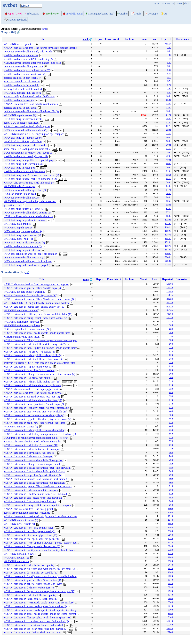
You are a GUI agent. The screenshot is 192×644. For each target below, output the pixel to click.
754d (170, 606)
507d (170, 580)
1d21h (170, 296)
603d (170, 588)
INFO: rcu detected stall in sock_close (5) (25, 130)
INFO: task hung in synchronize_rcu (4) (24, 220)
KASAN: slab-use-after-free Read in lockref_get (29, 183)
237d (169, 134)
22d (171, 352)
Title (42, 39)
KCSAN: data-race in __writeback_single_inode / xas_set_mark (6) (39, 603)
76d (171, 453)
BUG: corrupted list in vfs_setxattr (22, 81)
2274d (170, 633)
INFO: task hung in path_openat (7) (22, 235)
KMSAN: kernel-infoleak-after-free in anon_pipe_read (32, 63)
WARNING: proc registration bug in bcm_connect (30, 201)
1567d (168, 246)
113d (169, 100)
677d (169, 190)
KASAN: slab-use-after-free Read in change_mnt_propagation (36, 284)
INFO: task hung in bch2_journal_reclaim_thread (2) (31, 175)
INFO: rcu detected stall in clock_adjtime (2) (27, 213)
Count (144, 39)
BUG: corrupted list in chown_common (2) (26, 329)
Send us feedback (16, 20)
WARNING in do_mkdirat (17, 224)
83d (171, 490)
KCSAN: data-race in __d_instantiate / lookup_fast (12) (33, 400)
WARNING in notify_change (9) (21, 427)
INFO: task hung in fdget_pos (19, 168)
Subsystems (32, 14)
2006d (168, 254)
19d (171, 344)
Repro (98, 39)
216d (170, 535)
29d (171, 367)
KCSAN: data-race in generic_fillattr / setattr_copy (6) (32, 288)
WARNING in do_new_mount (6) (21, 310)
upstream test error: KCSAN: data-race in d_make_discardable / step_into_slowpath (48, 363)
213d (170, 531)
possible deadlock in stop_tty (19, 100)
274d (170, 554)
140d (170, 509)
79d (171, 468)
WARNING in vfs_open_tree (19, 44)
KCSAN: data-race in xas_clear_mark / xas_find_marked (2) (35, 629)
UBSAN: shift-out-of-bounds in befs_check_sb (28, 216)
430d (169, 160)
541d (169, 179)
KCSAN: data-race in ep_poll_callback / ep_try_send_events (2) (37, 419)
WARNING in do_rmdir (16, 561)
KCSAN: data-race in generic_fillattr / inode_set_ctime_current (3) (39, 299)
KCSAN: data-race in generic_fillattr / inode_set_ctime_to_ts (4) (38, 486)
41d (169, 59)
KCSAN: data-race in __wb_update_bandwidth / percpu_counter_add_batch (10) (46, 543)
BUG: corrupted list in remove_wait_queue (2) (28, 153)
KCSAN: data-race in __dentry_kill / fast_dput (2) (30, 595)
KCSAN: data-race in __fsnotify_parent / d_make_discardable (36, 408)
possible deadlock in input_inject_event (24, 171)
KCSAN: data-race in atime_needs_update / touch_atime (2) (35, 606)
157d (170, 520)
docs (187, 4)
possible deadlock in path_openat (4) (23, 78)
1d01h (170, 288)
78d (171, 460)
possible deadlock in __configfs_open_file (26, 156)
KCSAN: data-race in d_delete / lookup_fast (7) (29, 588)
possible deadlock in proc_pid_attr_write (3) (27, 70)
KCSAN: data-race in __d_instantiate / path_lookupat (32, 449)
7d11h (168, 44)
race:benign (67, 382)
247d (170, 543)
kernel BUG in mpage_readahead (21, 123)
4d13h (170, 303)
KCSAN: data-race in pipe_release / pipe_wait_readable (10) (35, 412)
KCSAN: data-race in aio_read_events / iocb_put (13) (32, 397)
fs (37, 44)
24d (171, 363)
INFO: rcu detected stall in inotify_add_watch (28, 52)
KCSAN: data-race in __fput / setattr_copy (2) (28, 367)
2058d (168, 261)
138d (169, 112)
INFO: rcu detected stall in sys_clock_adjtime (28, 261)
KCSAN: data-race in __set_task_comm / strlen (28, 528)
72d (171, 449)
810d (170, 618)
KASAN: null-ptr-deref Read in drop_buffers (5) (29, 96)
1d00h (170, 284)
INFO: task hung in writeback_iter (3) (23, 119)
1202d (168, 231)
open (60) (12, 32)
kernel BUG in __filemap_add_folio (23, 141)
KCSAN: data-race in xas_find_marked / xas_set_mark (32, 633)
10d (171, 326)
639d (170, 599)
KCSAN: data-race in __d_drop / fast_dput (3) (28, 378)
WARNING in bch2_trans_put (20, 186)
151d (170, 517)
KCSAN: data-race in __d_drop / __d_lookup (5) (29, 352)
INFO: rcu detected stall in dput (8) (22, 198)
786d (169, 198)
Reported (166, 39)
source (179, 4)
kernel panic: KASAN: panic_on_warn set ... (27, 149)
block (55, 149)
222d (169, 127)
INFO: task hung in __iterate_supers (23, 138)
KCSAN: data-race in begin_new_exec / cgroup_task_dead (34, 423)
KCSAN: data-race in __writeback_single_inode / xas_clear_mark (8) (40, 516)
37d (171, 400)
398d (169, 153)
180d (169, 119)
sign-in (156, 4)
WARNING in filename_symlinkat (22, 325)
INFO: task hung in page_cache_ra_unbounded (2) (30, 179)
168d (170, 528)
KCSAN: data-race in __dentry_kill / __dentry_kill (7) (32, 355)
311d (169, 149)
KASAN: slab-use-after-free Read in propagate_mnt (31, 389)
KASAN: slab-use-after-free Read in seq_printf (28, 509)
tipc (61, 130)
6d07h (170, 307)
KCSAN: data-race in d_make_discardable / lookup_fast (33, 460)
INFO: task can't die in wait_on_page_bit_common (30, 254)
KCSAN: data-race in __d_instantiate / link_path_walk (32, 385)
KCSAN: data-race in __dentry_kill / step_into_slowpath (33, 359)
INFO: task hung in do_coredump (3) (23, 164)
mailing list (168, 4)
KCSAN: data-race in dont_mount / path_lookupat (30, 501)
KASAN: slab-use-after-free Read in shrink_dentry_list (32, 442)
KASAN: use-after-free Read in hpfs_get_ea (27, 126)
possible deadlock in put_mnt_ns (21, 55)
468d (170, 573)
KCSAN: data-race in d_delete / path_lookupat (28, 456)
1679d (168, 250)
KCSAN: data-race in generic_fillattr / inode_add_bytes (33, 584)
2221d (168, 265)
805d (169, 201)
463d (170, 569)
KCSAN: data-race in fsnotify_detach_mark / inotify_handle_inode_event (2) (44, 576)
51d (171, 430)
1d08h (170, 292)
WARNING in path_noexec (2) (20, 115)
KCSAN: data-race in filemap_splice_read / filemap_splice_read (37, 618)
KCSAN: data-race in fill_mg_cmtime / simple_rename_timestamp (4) (40, 340)
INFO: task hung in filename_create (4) (24, 243)
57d (169, 74)
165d (170, 524)
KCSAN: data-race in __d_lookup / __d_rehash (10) (31, 445)
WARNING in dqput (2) (16, 558)
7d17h (170, 322)
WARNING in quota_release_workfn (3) (25, 292)
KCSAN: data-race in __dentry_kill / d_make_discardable (34, 430)
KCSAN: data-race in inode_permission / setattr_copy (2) (34, 404)
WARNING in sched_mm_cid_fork (22, 93)
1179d (168, 224)
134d (169, 108)
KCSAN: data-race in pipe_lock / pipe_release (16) (30, 535)
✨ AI (164, 14)
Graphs (136, 14)
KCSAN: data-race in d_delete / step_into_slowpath (31, 490)
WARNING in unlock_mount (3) (21, 520)
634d (170, 595)
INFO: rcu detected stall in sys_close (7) (25, 190)
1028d (168, 220)
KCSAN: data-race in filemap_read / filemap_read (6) (32, 546)
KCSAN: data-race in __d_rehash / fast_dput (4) (29, 565)
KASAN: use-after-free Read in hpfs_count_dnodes (31, 104)
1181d (168, 228)
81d (171, 487)
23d (171, 359)
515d (169, 171)
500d (170, 576)
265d (169, 138)
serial (43, 100)
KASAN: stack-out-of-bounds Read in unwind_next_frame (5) (36, 479)
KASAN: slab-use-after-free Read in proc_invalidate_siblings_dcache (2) (42, 48)
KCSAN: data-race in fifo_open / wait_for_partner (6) (32, 539)
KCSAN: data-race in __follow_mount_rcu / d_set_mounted (35, 494)
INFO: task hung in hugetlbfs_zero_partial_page (29, 160)
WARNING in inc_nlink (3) (18, 239)
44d (171, 412)
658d (170, 603)
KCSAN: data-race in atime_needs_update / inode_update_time (37, 333)
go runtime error (12, 205)
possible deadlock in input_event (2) (23, 246)
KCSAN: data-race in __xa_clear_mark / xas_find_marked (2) (36, 621)
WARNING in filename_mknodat (21, 322)
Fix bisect (130, 39)
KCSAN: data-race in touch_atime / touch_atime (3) (31, 599)
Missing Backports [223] (100, 14)
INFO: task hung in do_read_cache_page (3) (27, 265)
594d (170, 584)
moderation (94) (17, 272)
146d (170, 513)
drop (45, 29)
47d (171, 423)
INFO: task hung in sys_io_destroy (22, 250)
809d (170, 610)
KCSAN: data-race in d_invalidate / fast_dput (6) (29, 453)
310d (170, 561)
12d (171, 329)
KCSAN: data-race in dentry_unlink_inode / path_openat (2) (35, 318)
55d (171, 434)
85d (171, 505)
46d (171, 419)
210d (169, 123)
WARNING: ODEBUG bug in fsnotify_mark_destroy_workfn (36, 303)
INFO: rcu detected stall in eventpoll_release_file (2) (31, 111)
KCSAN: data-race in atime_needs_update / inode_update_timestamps (40, 610)
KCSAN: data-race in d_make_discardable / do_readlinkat (34, 483)
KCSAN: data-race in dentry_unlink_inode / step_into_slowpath (37, 505)
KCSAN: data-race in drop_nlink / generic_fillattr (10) (32, 475)
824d (169, 205)
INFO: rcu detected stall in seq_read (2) (24, 258)
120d (169, 104)
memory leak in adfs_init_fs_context (23, 89)
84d (169, 93)
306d (169, 142)
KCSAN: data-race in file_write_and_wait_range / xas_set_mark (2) (39, 569)
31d (171, 382)
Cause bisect (112, 39)
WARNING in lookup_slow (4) (20, 554)
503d (169, 168)
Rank (86, 39)
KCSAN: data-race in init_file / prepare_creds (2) (29, 531)
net (49, 220)
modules (57, 52)
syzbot (10, 5)
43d (169, 63)
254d (170, 546)
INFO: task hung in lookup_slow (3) (23, 231)
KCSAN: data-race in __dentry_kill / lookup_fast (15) (32, 382)
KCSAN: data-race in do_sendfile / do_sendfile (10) (31, 573)
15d (171, 333)
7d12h (170, 318)
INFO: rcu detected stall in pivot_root (23, 67)
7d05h (170, 314)
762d (169, 194)
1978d (170, 625)
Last (154, 39)
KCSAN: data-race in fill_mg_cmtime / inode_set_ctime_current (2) (39, 374)
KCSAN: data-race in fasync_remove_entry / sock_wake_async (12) (39, 591)
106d (169, 97)
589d (169, 183)
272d (170, 550)
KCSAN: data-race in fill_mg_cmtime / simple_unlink (32, 464)
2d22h (170, 299)
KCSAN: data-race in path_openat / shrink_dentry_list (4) (34, 415)
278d (170, 558)
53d (169, 67)
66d (171, 445)
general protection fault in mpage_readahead (27, 513)
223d (169, 130)
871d (169, 213)
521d (169, 175)
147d (169, 115)
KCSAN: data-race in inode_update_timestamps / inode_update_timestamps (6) (45, 348)
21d (171, 348)
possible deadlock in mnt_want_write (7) (25, 74)
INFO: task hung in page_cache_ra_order (25, 145)
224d (170, 539)
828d (169, 209)
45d (171, 415)
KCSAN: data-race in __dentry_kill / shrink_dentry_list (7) (35, 344)
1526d (168, 243)
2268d (170, 629)
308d (169, 145)
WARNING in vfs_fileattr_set (19, 524)
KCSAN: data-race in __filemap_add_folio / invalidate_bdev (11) (38, 314)
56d (169, 70)
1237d (168, 235)
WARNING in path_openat (18, 228)
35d (171, 393)
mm (47, 85)
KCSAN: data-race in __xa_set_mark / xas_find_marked (33, 625)
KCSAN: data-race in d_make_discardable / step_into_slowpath (37, 468)
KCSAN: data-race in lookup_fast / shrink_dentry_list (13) (34, 307)
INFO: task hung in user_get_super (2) (24, 209)
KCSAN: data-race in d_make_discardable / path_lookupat (34, 471)
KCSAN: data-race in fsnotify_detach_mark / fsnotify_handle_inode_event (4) (45, 550)
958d (169, 216)
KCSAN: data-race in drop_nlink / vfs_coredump (29, 370)
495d (169, 164)
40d (169, 55)
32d (171, 389)
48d (171, 427)
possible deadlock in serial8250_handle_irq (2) (28, 59)
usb (49, 172)
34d (169, 48)
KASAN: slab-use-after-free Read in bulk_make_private (33, 393)
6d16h (170, 311)
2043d (168, 258)
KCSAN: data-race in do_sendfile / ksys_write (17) (30, 295)
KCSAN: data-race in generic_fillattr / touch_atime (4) (32, 580)
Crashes (122, 14)
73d (169, 89)
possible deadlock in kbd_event (20, 108)
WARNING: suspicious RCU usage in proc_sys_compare (34, 134)
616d (170, 591)
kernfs (44, 168)
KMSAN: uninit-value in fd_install (22, 337)
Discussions (182, 39)
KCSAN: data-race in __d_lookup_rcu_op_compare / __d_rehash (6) (40, 434)
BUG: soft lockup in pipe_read (20, 194)
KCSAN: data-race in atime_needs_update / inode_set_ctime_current (40, 614)
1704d (170, 621)
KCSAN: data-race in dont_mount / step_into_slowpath (33, 498)
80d (171, 472)
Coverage (151, 14)
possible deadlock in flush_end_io (21, 85)
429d (169, 156)
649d (169, 186)
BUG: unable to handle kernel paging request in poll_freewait (36, 438)
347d (170, 565)
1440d (168, 239)
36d (169, 52)
